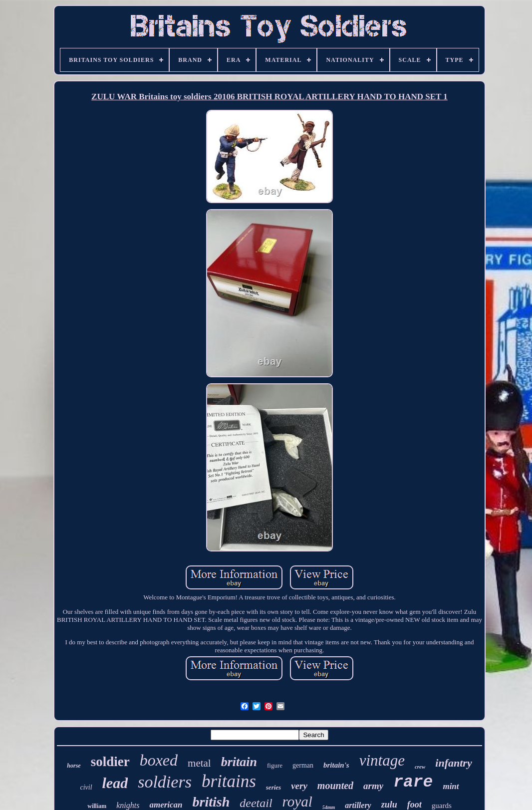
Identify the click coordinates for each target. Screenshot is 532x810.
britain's (336, 765)
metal (199, 763)
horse (74, 766)
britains (229, 781)
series (273, 787)
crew (420, 767)
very (299, 786)
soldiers (165, 782)
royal (297, 802)
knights (128, 805)
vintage (382, 760)
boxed (159, 760)
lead (115, 783)
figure (275, 765)
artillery (358, 805)
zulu (389, 805)
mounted (335, 786)
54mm (329, 807)
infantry (453, 763)
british (211, 802)
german (303, 765)
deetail (256, 803)
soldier (110, 762)
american (166, 805)
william (97, 806)
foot (414, 805)
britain (239, 762)
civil (86, 787)
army (373, 786)
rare (413, 782)
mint (451, 786)
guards (442, 806)
